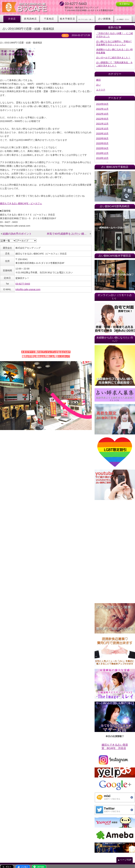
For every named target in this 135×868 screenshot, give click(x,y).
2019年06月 (102, 159)
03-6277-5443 (23, 279)
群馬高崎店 (30, 19)
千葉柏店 (49, 19)
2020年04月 (102, 144)
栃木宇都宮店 (67, 19)
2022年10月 (102, 111)
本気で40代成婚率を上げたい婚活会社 (68, 230)
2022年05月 (102, 116)
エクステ (101, 88)
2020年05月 (102, 140)
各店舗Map (125, 4)
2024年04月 (102, 102)
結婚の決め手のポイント (16, 230)
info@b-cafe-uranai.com (28, 284)
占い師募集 (105, 19)
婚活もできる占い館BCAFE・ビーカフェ (21, 200)
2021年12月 (102, 121)
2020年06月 (102, 135)
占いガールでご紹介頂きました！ (113, 56)
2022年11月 (102, 106)
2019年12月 (102, 149)
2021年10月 (102, 125)
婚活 (98, 78)
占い (98, 83)
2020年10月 (102, 130)
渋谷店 (12, 19)
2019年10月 (102, 154)
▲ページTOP (125, 854)
